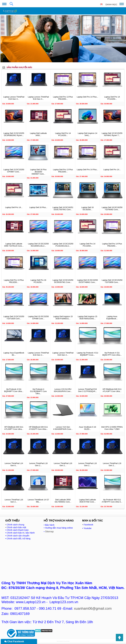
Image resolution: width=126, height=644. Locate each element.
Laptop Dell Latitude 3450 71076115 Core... (14, 245)
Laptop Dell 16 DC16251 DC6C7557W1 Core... (63, 208)
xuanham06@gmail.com (93, 608)
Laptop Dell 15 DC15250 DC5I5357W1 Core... (63, 281)
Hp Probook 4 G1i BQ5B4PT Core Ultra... (38, 391)
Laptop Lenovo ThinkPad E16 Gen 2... (38, 354)
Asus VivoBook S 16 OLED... (87, 428)
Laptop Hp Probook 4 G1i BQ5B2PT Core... (88, 354)
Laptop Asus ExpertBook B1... (14, 354)
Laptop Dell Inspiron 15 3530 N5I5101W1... (87, 318)
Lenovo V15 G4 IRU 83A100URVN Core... (63, 390)
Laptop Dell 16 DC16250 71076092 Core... (112, 208)
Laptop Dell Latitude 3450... (38, 134)
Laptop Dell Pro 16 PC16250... (38, 281)
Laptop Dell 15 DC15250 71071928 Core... (14, 318)
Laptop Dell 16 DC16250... (87, 208)
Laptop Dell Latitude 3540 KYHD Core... (87, 501)
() (101, 4)
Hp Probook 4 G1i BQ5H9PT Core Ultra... (14, 390)
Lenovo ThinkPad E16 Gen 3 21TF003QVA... (87, 390)
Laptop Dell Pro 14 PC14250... (112, 98)
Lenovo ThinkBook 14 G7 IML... (38, 501)
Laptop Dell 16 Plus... (38, 207)
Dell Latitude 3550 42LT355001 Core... (63, 501)
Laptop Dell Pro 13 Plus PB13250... (63, 98)
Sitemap (49, 532)
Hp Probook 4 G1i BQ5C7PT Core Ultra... (112, 354)
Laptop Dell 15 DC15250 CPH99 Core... (38, 318)
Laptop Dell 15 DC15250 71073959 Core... (112, 281)
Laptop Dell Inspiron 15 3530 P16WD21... (63, 318)
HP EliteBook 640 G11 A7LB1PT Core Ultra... (38, 428)
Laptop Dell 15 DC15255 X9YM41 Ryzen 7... (112, 134)
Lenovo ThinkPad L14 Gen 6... (14, 464)
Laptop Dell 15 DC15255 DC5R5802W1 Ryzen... (14, 134)
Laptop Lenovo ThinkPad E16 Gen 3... (14, 98)
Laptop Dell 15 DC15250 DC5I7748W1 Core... (87, 281)
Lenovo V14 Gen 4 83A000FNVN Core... (63, 428)
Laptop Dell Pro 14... (112, 170)
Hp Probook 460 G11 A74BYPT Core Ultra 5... (112, 501)
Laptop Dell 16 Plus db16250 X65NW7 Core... (38, 172)
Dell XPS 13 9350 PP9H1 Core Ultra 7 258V (112, 428)
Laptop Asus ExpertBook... (112, 318)
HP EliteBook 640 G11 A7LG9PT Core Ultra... (14, 428)
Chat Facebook (14, 641)
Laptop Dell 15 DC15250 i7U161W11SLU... (63, 245)
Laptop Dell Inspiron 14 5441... (87, 134)
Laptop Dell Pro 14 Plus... (87, 97)
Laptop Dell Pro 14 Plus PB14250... (112, 245)
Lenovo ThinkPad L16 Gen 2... (38, 464)
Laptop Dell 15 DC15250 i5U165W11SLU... (38, 245)
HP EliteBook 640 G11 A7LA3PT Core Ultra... (112, 390)
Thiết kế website (59, 641)
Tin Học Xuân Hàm (66, 641)
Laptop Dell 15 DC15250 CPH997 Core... (14, 171)
